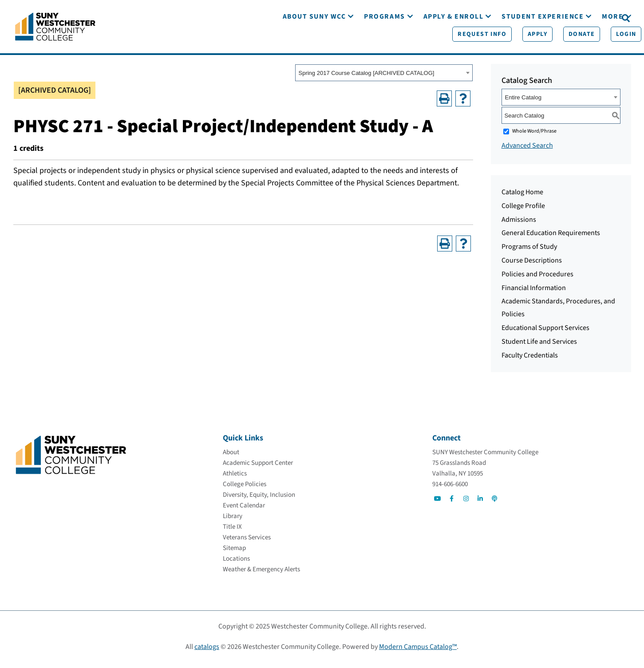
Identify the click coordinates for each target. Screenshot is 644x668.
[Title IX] (232, 532)
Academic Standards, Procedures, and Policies (558, 313)
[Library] (233, 522)
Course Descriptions (532, 266)
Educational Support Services (545, 334)
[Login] (596, 18)
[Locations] (236, 564)
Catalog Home (522, 198)
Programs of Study (529, 252)
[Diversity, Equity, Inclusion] (259, 501)
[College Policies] (245, 490)
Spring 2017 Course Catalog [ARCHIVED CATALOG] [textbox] (367, 79)
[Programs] (384, 43)
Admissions (519, 225)
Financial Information (534, 294)
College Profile (523, 212)
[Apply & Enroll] (454, 43)
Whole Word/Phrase (534, 137)
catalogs (207, 652)
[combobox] (384, 79)
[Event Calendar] (244, 511)
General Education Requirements (551, 239)
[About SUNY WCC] (314, 43)
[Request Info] (452, 18)
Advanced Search (527, 151)
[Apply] (507, 18)
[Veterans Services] (247, 543)
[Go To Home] (55, 29)
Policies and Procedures (537, 280)
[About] (231, 458)
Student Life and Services (539, 347)
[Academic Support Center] (258, 469)
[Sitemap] (234, 554)
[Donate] (551, 18)
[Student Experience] (543, 43)
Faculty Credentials (530, 361)
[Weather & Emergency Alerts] (261, 575)
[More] (612, 43)
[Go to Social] (438, 504)
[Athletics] (235, 479)
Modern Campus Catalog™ (418, 652)
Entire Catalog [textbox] (523, 103)
